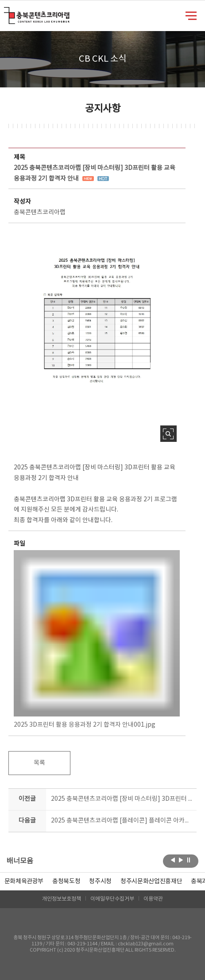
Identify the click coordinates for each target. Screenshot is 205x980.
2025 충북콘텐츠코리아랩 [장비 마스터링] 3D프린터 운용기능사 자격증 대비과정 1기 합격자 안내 (122, 799)
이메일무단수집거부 (112, 899)
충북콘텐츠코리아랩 (6, 12)
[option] (66, 882)
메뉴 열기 (191, 15)
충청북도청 (66, 882)
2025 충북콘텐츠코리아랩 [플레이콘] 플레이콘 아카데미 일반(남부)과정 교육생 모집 (122, 821)
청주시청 (100, 882)
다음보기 (181, 860)
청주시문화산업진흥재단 (151, 882)
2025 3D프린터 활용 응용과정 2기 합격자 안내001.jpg (97, 640)
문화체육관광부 (24, 882)
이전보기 (173, 860)
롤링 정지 (189, 860)
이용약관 (153, 899)
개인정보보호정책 (62, 899)
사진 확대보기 (168, 434)
